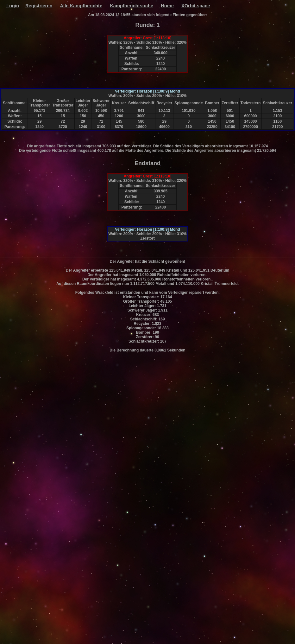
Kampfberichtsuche (132, 6)
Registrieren (39, 6)
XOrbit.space (196, 6)
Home (167, 6)
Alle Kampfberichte (81, 6)
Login (13, 6)
